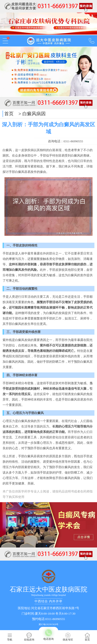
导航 (10, 637)
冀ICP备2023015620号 (49, 624)
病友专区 (68, 637)
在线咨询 (29, 637)
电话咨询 (48, 635)
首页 (9, 114)
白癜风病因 (34, 114)
